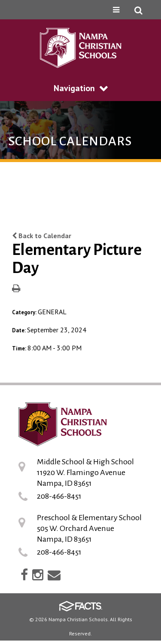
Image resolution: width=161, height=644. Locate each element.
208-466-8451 (59, 496)
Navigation (81, 88)
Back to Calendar (42, 236)
